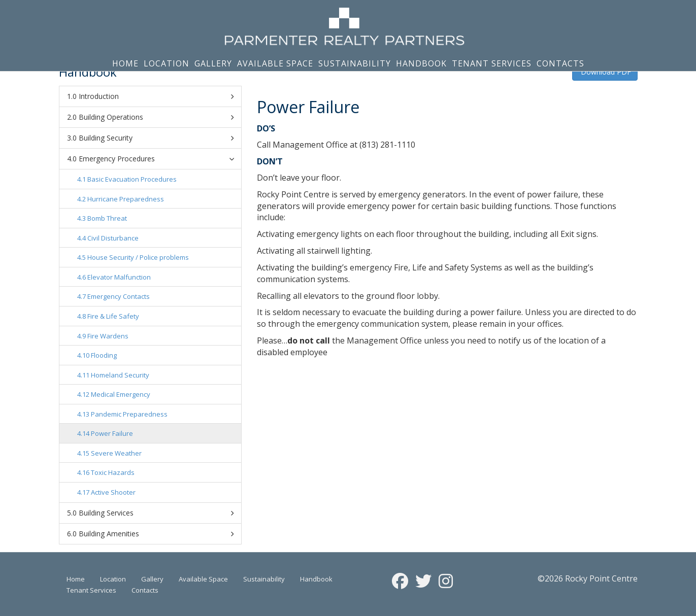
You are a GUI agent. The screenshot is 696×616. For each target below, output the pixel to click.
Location (167, 63)
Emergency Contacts (119, 296)
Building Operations (156, 117)
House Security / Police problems (138, 257)
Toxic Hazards (113, 472)
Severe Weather (116, 453)
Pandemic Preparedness (129, 414)
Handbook (421, 63)
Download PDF (605, 72)
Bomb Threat (107, 218)
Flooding (104, 355)
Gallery (213, 63)
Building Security (156, 138)
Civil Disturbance (113, 238)
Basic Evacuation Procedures (132, 179)
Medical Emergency (121, 394)
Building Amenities (156, 534)
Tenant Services (492, 63)
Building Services (156, 513)
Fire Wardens (108, 336)
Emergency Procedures (158, 159)
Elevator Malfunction (119, 277)
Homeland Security (120, 375)
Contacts (560, 63)
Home (125, 63)
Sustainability (355, 63)
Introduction (156, 96)
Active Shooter (113, 492)
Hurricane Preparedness (126, 199)
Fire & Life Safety (113, 316)
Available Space (275, 63)
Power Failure (112, 433)
